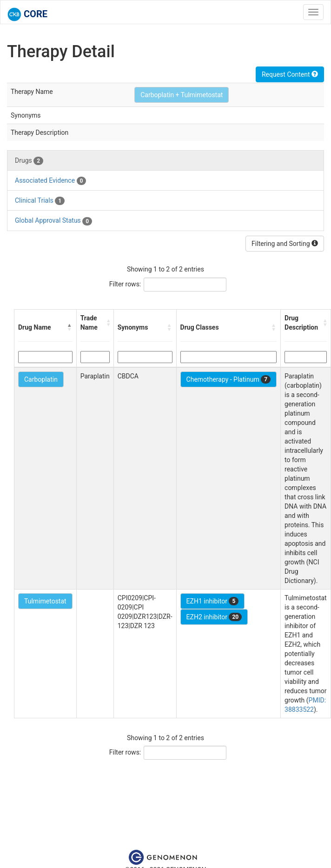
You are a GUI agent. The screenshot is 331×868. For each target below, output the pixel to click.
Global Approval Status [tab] (53, 221)
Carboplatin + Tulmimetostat (182, 95)
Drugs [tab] (29, 161)
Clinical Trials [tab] (40, 201)
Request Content (290, 74)
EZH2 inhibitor (214, 617)
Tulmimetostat (45, 601)
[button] (70, 327)
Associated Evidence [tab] (50, 181)
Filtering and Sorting (285, 244)
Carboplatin (41, 379)
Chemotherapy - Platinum (228, 379)
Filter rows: (125, 284)
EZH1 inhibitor (213, 601)
